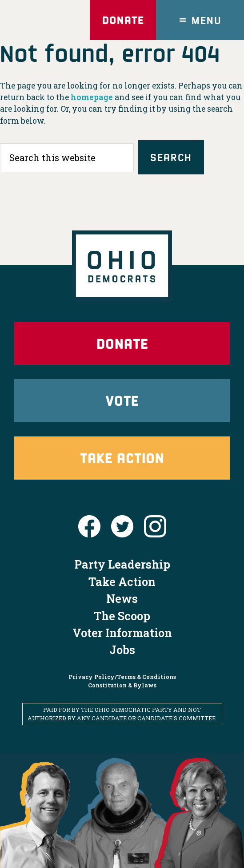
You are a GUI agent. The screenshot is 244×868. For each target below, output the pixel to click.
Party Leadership (122, 564)
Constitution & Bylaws (122, 685)
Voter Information (122, 633)
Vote (122, 400)
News (122, 598)
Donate (123, 20)
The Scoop (122, 616)
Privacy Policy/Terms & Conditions (122, 677)
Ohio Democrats (42, 20)
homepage (92, 97)
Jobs (122, 650)
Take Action (122, 458)
